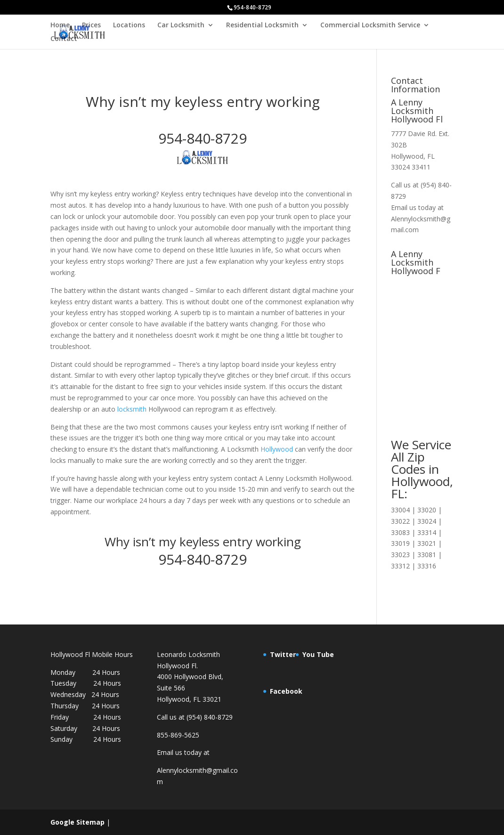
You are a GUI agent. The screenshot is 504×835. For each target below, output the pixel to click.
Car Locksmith (181, 25)
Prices (91, 25)
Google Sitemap (77, 822)
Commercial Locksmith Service (370, 25)
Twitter (283, 654)
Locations (129, 25)
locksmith (132, 409)
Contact (64, 39)
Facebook (286, 691)
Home (60, 25)
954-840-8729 (203, 138)
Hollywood (277, 449)
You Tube (318, 654)
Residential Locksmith (262, 25)
